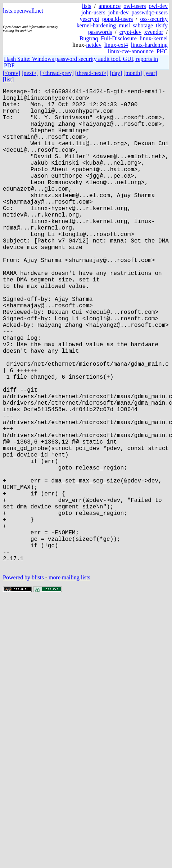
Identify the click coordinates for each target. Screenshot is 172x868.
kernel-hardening (96, 25)
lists (87, 6)
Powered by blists (23, 684)
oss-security (154, 19)
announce (110, 6)
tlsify (162, 25)
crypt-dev (130, 32)
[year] (150, 73)
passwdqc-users (150, 12)
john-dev (119, 12)
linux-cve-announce (131, 51)
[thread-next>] (92, 73)
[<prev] (12, 73)
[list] (8, 79)
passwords (100, 32)
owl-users (135, 6)
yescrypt (90, 19)
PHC (162, 51)
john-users (93, 12)
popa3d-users (117, 19)
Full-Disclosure (119, 38)
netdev (94, 45)
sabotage (143, 25)
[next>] (30, 73)
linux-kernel (154, 38)
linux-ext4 (116, 45)
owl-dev (158, 6)
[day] (116, 73)
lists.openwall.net (23, 11)
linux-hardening (149, 45)
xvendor (154, 32)
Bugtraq (89, 38)
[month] (133, 73)
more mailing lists (69, 684)
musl (124, 25)
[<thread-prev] (57, 73)
